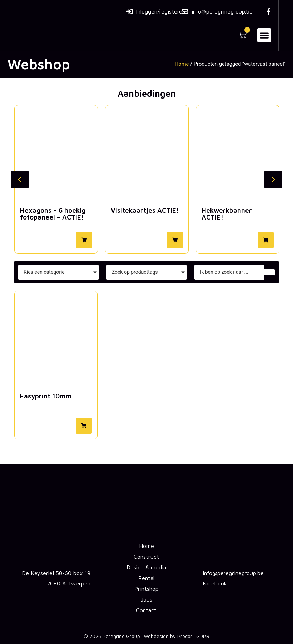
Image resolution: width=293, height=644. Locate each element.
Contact (146, 610)
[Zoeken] (229, 272)
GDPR (203, 636)
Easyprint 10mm (46, 396)
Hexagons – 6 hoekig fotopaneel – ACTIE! (53, 214)
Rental (146, 578)
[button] (264, 35)
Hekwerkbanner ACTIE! (227, 214)
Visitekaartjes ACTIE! (145, 210)
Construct (146, 557)
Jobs (146, 599)
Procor (185, 636)
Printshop (146, 589)
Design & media (146, 567)
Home (182, 64)
